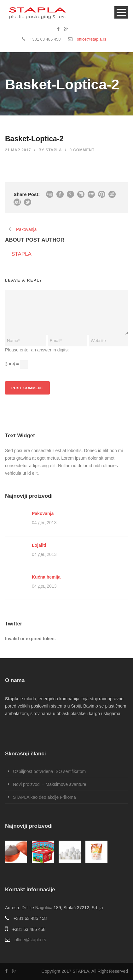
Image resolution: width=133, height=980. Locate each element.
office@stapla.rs (92, 39)
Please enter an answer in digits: (37, 350)
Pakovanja (43, 513)
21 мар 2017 (18, 150)
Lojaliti (39, 545)
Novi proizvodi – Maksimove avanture (50, 784)
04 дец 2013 (44, 523)
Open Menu (121, 12)
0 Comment (82, 150)
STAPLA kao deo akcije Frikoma (44, 797)
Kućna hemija (46, 577)
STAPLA (54, 150)
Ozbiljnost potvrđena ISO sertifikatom (49, 771)
